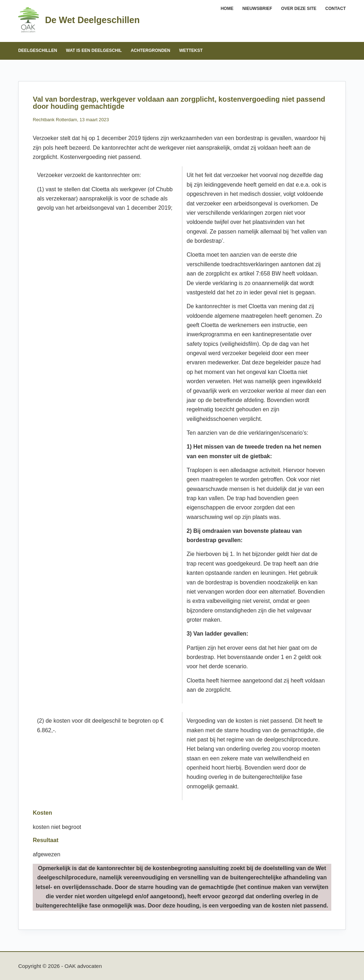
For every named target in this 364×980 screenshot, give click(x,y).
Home (227, 9)
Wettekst (191, 50)
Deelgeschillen (38, 50)
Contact (336, 9)
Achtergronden (151, 50)
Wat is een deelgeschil (94, 50)
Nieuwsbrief (257, 9)
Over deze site (299, 9)
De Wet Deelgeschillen (92, 20)
